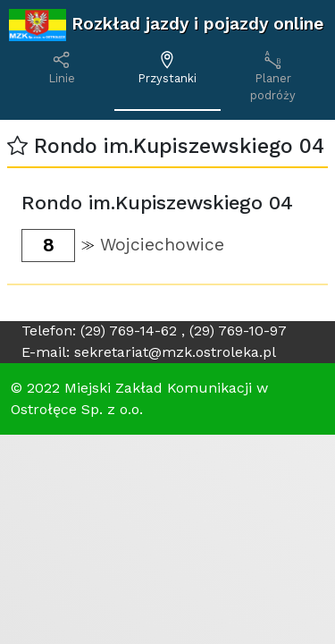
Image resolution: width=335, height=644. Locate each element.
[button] (17, 146)
